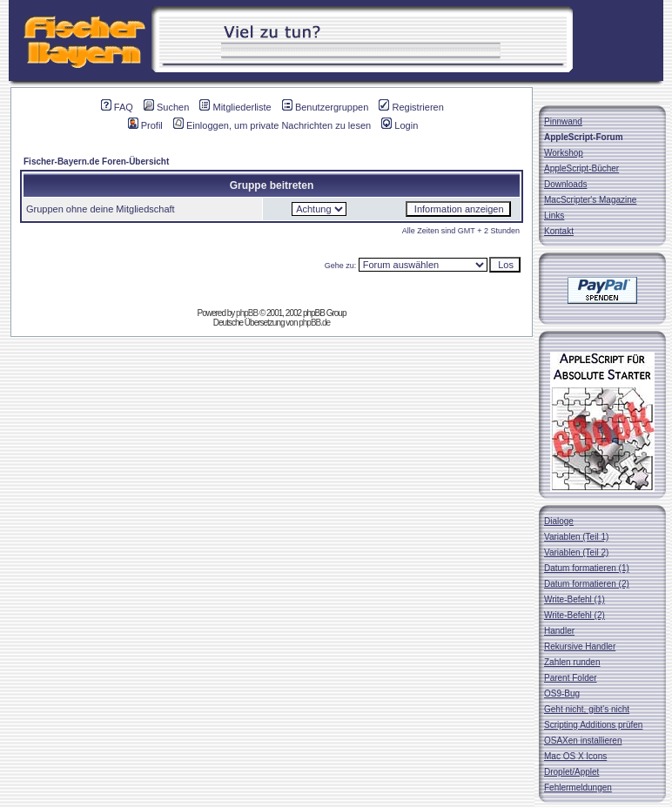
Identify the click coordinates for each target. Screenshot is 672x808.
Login (400, 125)
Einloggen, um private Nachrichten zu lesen (272, 125)
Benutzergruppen (325, 107)
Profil (145, 125)
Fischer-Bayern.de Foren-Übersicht (96, 162)
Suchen (166, 107)
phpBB (247, 313)
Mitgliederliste (235, 107)
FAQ (117, 107)
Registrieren (411, 107)
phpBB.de (314, 323)
